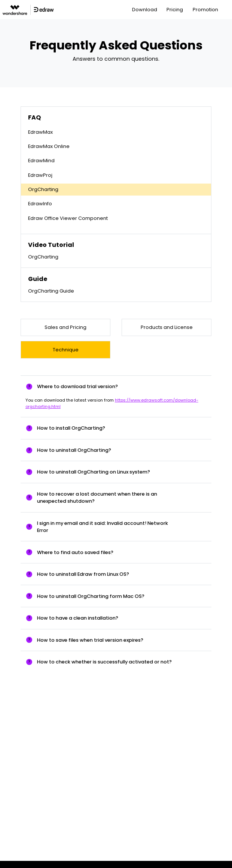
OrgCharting (43, 189)
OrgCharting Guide (51, 291)
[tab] (116, 387)
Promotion (205, 10)
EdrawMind (41, 161)
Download (145, 10)
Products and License (167, 327)
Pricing (175, 10)
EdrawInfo (40, 204)
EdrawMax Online (49, 146)
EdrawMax (40, 132)
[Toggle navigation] (227, 10)
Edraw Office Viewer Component (68, 218)
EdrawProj (40, 175)
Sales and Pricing (65, 327)
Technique (66, 350)
